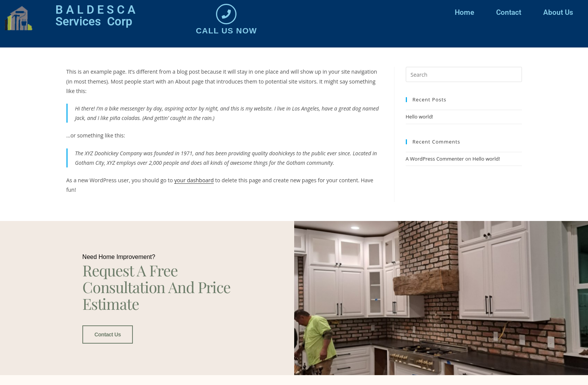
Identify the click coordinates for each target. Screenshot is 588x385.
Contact (509, 12)
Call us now (226, 31)
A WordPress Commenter (435, 159)
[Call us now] (226, 14)
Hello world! (420, 117)
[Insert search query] (464, 74)
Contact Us (108, 334)
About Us (558, 12)
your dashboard (194, 180)
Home (464, 12)
